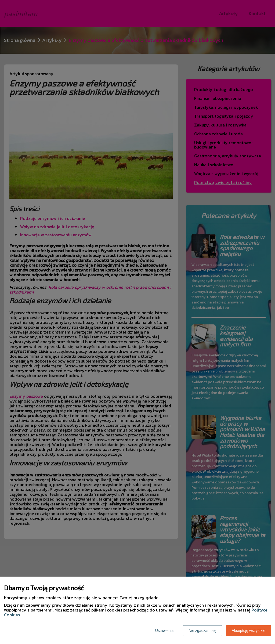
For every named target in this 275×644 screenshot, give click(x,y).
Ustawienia (164, 631)
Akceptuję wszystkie (249, 631)
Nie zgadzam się (202, 631)
